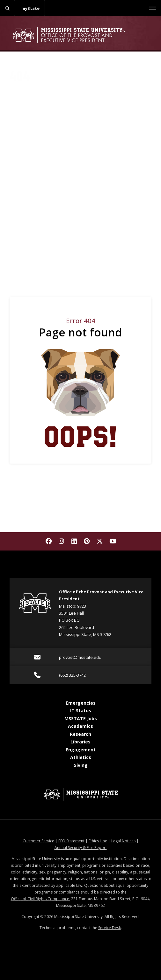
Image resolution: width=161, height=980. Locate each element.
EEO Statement (71, 841)
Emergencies (81, 703)
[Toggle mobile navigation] (153, 8)
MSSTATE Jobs (81, 718)
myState (30, 8)
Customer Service (38, 841)
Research (80, 734)
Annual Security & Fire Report (81, 848)
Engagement (81, 750)
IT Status (81, 711)
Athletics (81, 757)
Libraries (80, 742)
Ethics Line (98, 841)
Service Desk (110, 928)
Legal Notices (123, 841)
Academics (80, 726)
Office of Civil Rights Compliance (40, 899)
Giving (80, 765)
